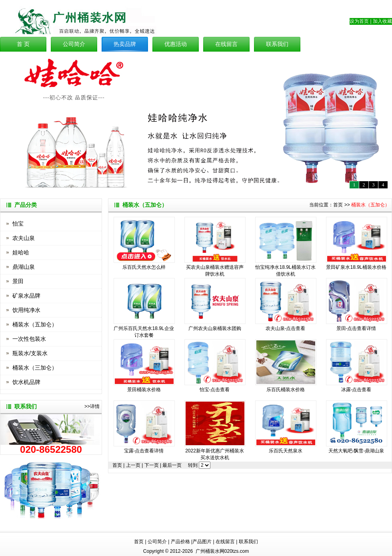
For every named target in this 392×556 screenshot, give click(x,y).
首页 (338, 205)
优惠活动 (176, 44)
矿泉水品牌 (26, 296)
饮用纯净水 (26, 310)
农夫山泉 (24, 238)
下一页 (151, 465)
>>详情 (92, 406)
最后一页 (172, 465)
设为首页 (359, 21)
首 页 (23, 44)
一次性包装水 (29, 339)
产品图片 (202, 542)
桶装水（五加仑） (35, 324)
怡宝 (18, 224)
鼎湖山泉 (24, 267)
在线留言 (226, 44)
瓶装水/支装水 (30, 353)
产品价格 (180, 542)
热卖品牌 (125, 44)
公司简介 (74, 44)
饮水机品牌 (26, 382)
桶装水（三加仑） (35, 368)
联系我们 (277, 44)
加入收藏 (382, 21)
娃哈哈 (21, 252)
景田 (18, 281)
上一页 (132, 465)
